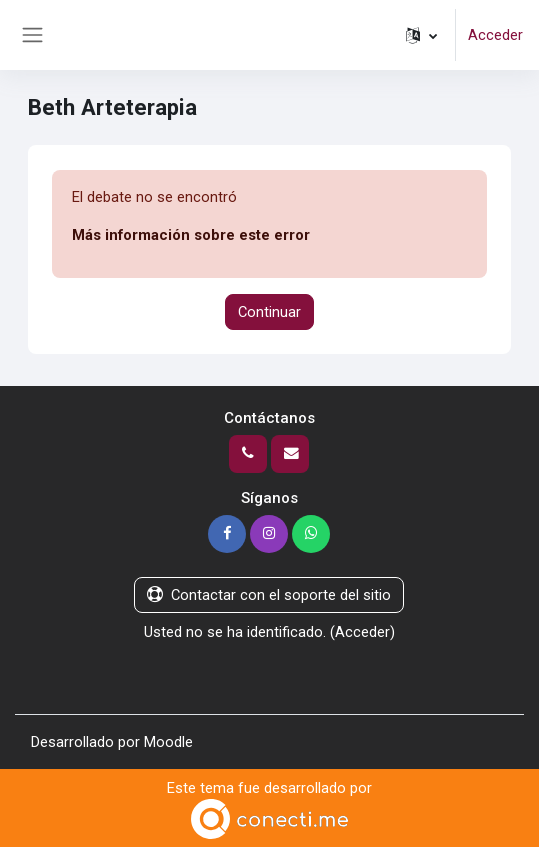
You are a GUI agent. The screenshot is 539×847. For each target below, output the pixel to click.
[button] (421, 35)
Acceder (495, 35)
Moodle (168, 742)
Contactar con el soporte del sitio (269, 595)
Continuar (269, 312)
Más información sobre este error (191, 235)
